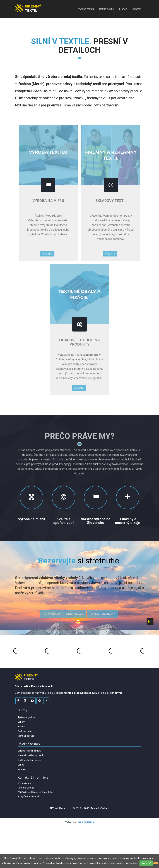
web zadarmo (86, 822)
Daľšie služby (107, 9)
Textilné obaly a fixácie (29, 760)
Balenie (21, 726)
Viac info (47, 254)
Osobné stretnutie (102, 616)
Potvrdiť (146, 863)
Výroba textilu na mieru (29, 751)
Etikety (21, 722)
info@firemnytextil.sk (29, 797)
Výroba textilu (86, 9)
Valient (105, 808)
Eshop (21, 765)
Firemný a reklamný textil (30, 755)
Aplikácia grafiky (26, 717)
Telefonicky (51, 616)
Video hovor (75, 616)
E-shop (123, 9)
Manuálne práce (26, 736)
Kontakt (137, 9)
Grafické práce (25, 731)
